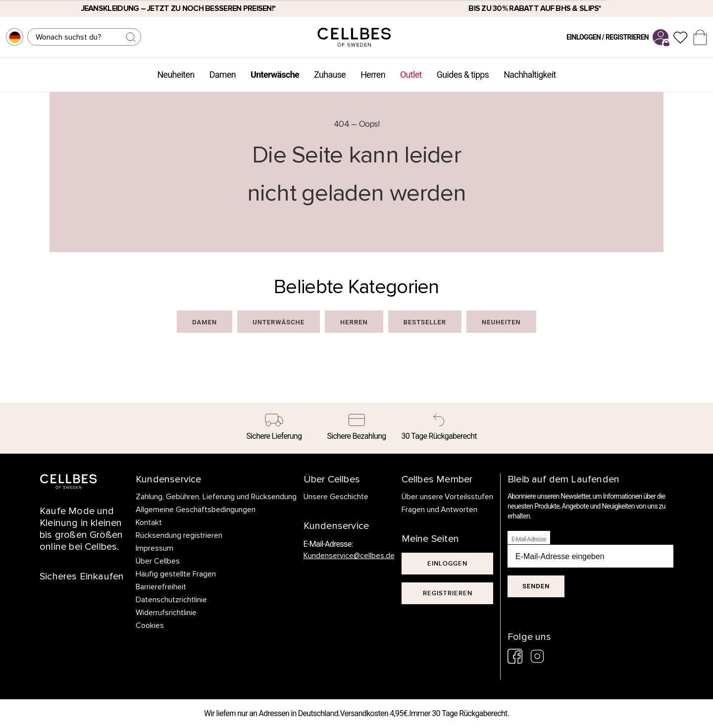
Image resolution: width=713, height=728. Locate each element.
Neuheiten (176, 75)
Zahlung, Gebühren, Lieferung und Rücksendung (216, 497)
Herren (373, 75)
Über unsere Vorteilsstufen (448, 497)
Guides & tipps (463, 75)
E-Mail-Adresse (529, 539)
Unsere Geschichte (336, 497)
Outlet (411, 75)
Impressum (154, 548)
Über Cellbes (158, 561)
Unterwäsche (275, 75)
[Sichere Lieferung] (274, 428)
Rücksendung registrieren (179, 535)
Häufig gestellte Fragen (176, 574)
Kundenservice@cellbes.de (349, 556)
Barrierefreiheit (161, 587)
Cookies (150, 625)
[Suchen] (84, 37)
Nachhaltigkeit (530, 75)
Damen (223, 75)
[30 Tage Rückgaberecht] (439, 428)
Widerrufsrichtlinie (166, 613)
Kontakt (149, 522)
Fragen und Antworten (440, 510)
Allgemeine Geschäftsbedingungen (196, 510)
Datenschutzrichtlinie (171, 600)
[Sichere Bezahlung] (357, 428)
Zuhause (330, 75)
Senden (536, 586)
